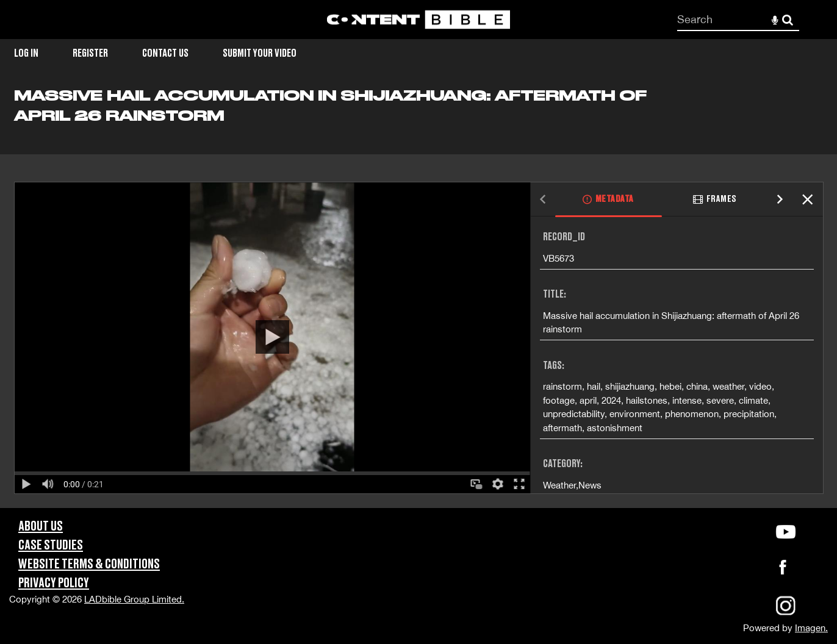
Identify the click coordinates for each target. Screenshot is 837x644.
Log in (26, 53)
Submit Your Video (260, 53)
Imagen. (811, 628)
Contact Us (165, 53)
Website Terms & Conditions (89, 564)
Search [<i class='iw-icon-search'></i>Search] (788, 19)
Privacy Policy (54, 583)
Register (90, 53)
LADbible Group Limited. (134, 599)
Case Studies (51, 546)
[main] (419, 297)
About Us (41, 527)
